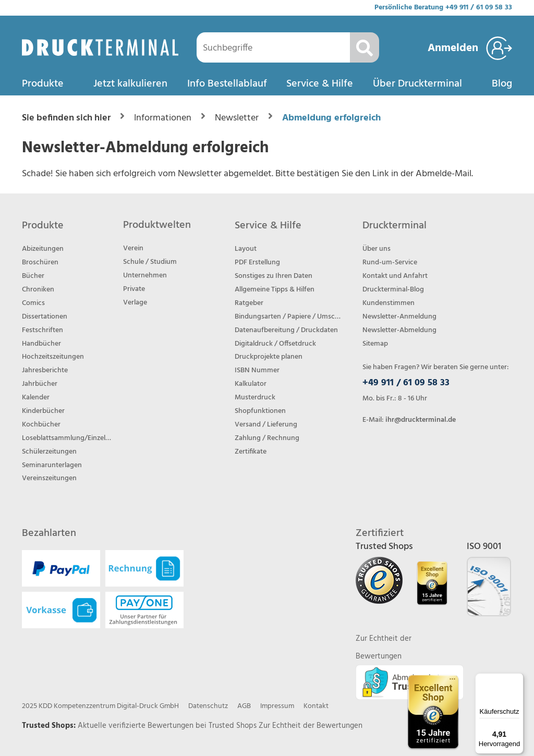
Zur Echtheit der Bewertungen (311, 726)
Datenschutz (208, 706)
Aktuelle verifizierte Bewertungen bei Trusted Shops (168, 726)
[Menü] (517, 679)
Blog (502, 84)
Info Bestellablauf (227, 84)
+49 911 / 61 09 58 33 (479, 8)
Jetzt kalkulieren (130, 84)
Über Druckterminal (417, 84)
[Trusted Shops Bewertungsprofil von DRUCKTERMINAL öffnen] (433, 712)
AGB (244, 706)
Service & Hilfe (320, 84)
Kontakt (316, 706)
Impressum (277, 706)
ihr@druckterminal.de (421, 420)
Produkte (43, 84)
